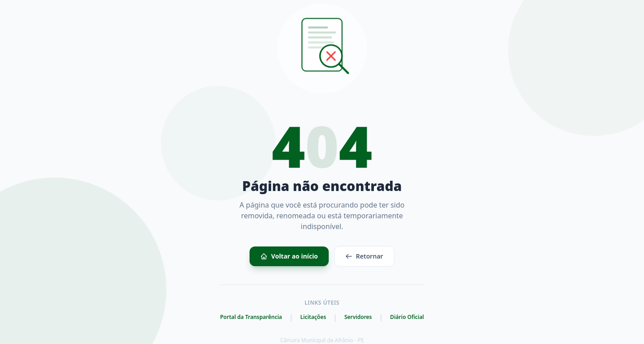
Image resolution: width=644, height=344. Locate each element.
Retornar (364, 256)
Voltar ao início (289, 256)
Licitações (313, 317)
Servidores (358, 317)
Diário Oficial (407, 317)
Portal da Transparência (251, 317)
